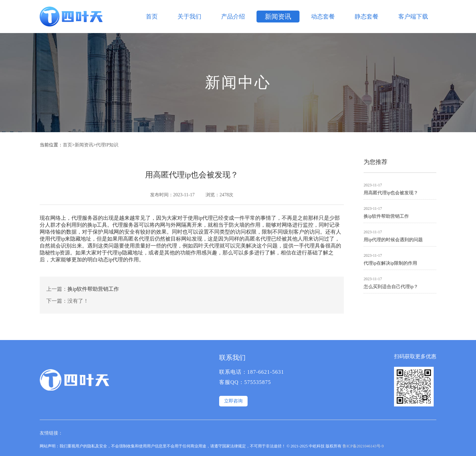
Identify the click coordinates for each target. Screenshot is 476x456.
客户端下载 (413, 17)
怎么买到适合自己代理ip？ (391, 287)
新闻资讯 (278, 17)
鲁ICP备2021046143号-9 (363, 446)
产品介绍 (233, 17)
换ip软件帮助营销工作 (93, 289)
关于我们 (189, 17)
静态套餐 (367, 17)
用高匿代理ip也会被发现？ (391, 193)
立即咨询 (233, 401)
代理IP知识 (107, 145)
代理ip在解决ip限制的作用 (390, 263)
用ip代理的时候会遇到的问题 (393, 240)
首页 (152, 17)
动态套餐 (323, 17)
